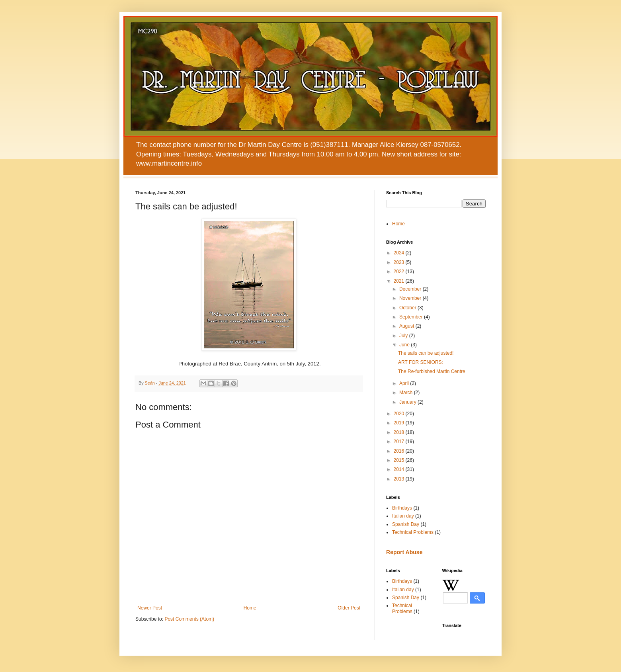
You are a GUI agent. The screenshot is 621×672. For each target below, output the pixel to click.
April (405, 383)
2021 (400, 281)
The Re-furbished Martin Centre (432, 371)
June (405, 345)
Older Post (349, 608)
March (407, 393)
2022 (400, 272)
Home (250, 608)
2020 (400, 414)
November (411, 298)
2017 (400, 441)
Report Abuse (404, 552)
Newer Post (150, 608)
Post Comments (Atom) (189, 619)
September (412, 317)
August (407, 326)
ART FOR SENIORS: (421, 362)
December (411, 289)
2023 (400, 262)
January (408, 402)
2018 (400, 432)
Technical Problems (413, 532)
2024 (400, 253)
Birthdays (402, 508)
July (404, 336)
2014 (400, 469)
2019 (400, 423)
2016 (400, 451)
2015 (400, 460)
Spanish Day (406, 524)
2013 (400, 479)
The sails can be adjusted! (426, 353)
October (408, 308)
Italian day (403, 516)
